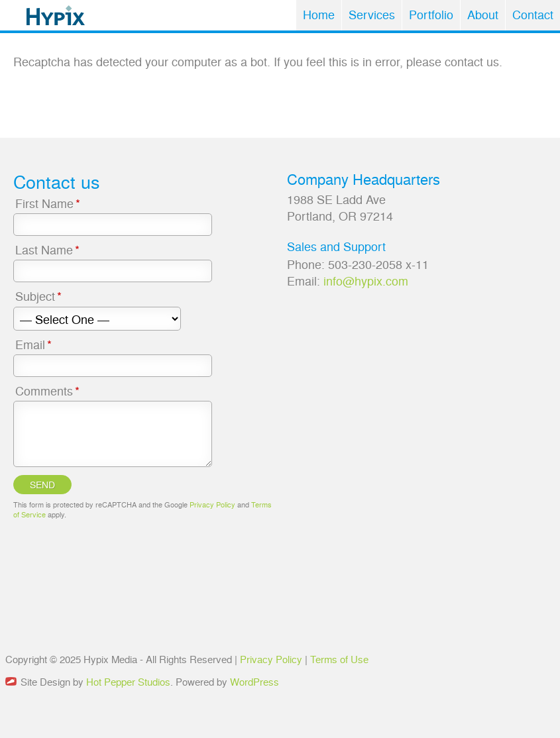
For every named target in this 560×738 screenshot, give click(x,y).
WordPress (254, 681)
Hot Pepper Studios (128, 681)
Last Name (48, 249)
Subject (39, 296)
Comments (48, 391)
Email (34, 344)
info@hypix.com (366, 280)
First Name (49, 203)
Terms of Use (339, 659)
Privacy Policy (212, 504)
